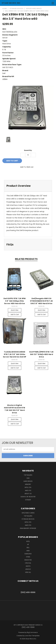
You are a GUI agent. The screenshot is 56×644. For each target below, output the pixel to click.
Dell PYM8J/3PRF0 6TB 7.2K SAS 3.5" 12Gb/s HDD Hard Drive (41, 354)
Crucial (28, 563)
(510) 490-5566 (28, 592)
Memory (28, 484)
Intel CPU (28, 487)
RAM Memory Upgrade (28, 528)
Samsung (28, 554)
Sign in (23, 497)
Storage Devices (28, 519)
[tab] (28, 186)
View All (28, 572)
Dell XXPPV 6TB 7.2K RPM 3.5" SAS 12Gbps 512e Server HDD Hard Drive (15, 301)
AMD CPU (28, 490)
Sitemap (28, 500)
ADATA (28, 566)
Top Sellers (28, 475)
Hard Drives (28, 481)
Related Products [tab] (26, 259)
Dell (28, 548)
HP (28, 544)
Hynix (28, 557)
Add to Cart (15, 314)
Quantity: (28, 150)
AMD (28, 551)
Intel (28, 541)
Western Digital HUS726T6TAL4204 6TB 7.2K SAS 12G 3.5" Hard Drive (15, 409)
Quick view (15, 310)
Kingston (28, 560)
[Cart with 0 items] (48, 3)
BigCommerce (32, 632)
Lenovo (28, 569)
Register (32, 497)
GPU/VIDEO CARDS (28, 513)
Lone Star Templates (32, 636)
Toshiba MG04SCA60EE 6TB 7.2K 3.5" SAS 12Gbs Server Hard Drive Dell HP (15, 354)
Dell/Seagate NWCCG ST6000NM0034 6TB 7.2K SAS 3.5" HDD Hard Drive (41, 301)
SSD (28, 478)
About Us (28, 494)
